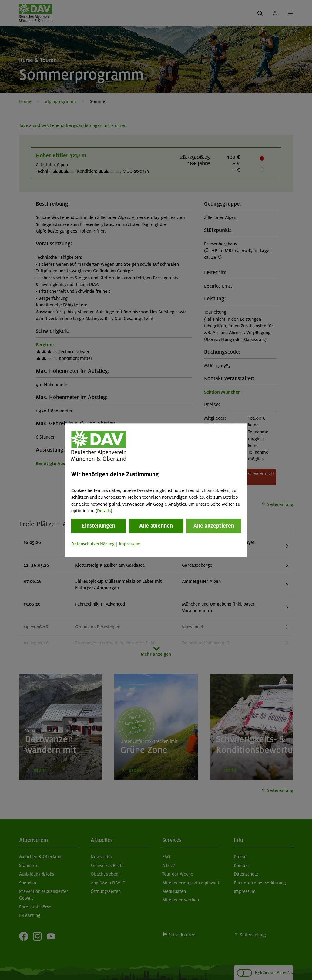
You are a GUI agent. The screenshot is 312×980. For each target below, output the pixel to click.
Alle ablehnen (156, 526)
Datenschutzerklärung (93, 544)
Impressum (130, 544)
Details (104, 511)
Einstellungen (99, 526)
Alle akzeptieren (214, 526)
